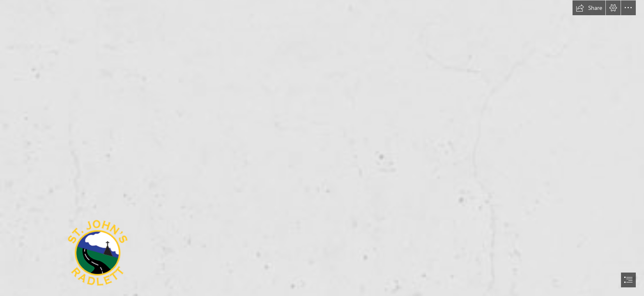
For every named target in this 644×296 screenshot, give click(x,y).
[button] (589, 8)
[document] (322, 148)
